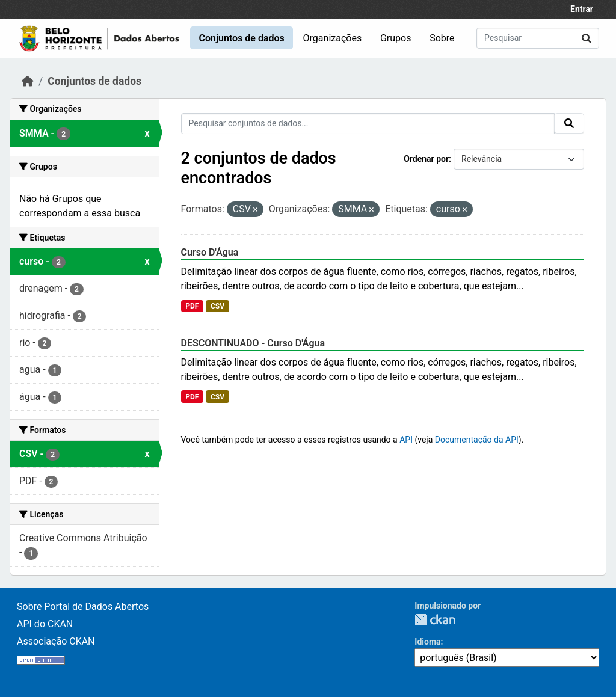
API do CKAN (45, 624)
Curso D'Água (210, 252)
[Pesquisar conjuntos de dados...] (538, 38)
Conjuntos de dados (241, 38)
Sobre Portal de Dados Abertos (83, 606)
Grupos (396, 38)
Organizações (333, 38)
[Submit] (587, 38)
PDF (192, 306)
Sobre (442, 38)
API (406, 440)
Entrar (582, 9)
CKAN (435, 620)
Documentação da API (477, 440)
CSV (217, 306)
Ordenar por (426, 159)
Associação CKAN (56, 641)
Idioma (427, 642)
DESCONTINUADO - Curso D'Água (253, 343)
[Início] (28, 81)
